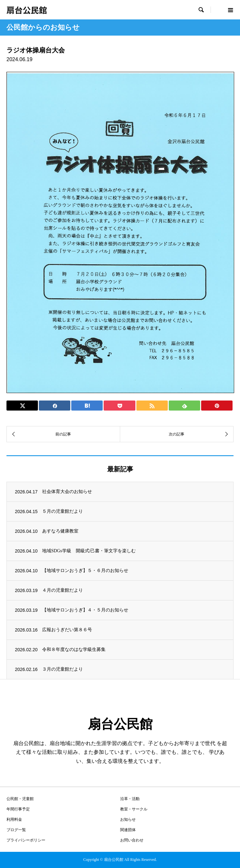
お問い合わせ (132, 840)
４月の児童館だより (63, 590)
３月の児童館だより (63, 669)
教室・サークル (134, 809)
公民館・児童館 (20, 799)
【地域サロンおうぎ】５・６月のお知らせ (85, 571)
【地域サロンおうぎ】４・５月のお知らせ (85, 610)
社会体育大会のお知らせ (67, 492)
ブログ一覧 (16, 830)
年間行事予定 (18, 809)
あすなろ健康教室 (60, 531)
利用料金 (14, 819)
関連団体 (128, 830)
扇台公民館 (27, 10)
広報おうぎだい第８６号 (67, 630)
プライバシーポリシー (26, 840)
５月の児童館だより (63, 511)
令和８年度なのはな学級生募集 (74, 649)
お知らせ (128, 819)
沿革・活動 (130, 799)
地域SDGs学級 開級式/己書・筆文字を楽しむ (89, 551)
